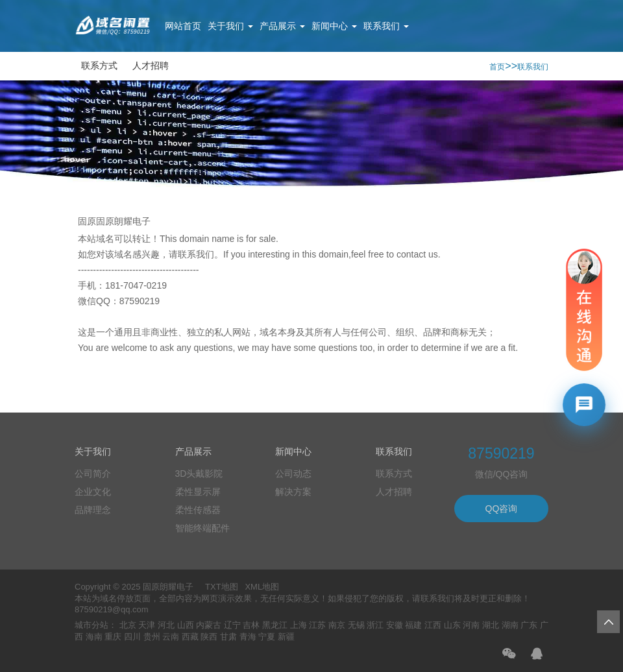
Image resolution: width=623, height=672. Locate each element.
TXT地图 (222, 587)
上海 (299, 625)
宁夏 (267, 637)
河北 (166, 625)
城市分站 (92, 625)
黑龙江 (275, 625)
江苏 (317, 625)
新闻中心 (334, 26)
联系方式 (99, 66)
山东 (452, 625)
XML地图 (262, 587)
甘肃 (228, 637)
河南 (471, 625)
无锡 (356, 625)
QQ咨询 (502, 509)
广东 (529, 625)
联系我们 (386, 26)
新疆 (286, 637)
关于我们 (230, 26)
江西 (433, 625)
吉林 (251, 625)
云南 (171, 637)
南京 (337, 625)
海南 (94, 637)
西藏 (190, 637)
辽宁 (232, 625)
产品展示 (282, 26)
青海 (248, 637)
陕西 (209, 637)
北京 (128, 625)
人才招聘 (151, 66)
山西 (186, 625)
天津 (147, 625)
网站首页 (183, 26)
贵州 (152, 637)
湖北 (491, 625)
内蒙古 (209, 625)
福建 (413, 625)
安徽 (395, 625)
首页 (497, 67)
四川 (132, 637)
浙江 (375, 625)
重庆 (113, 637)
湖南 (510, 625)
